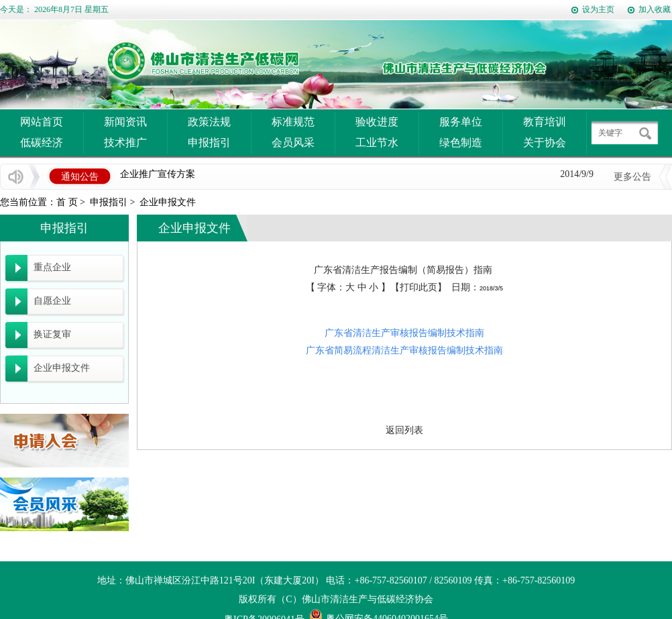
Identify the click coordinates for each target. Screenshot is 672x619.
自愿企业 (52, 301)
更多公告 (632, 177)
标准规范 (293, 122)
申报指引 (209, 143)
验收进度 (377, 122)
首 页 (67, 202)
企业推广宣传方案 (158, 175)
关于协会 (545, 143)
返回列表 (404, 430)
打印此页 (418, 287)
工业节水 (377, 143)
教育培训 (545, 122)
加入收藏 (655, 9)
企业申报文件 (168, 202)
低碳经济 (42, 143)
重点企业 (52, 267)
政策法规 (209, 122)
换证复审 (52, 334)
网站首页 (42, 122)
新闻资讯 (125, 122)
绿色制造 (461, 143)
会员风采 (293, 143)
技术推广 (125, 143)
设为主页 (598, 9)
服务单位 (461, 122)
